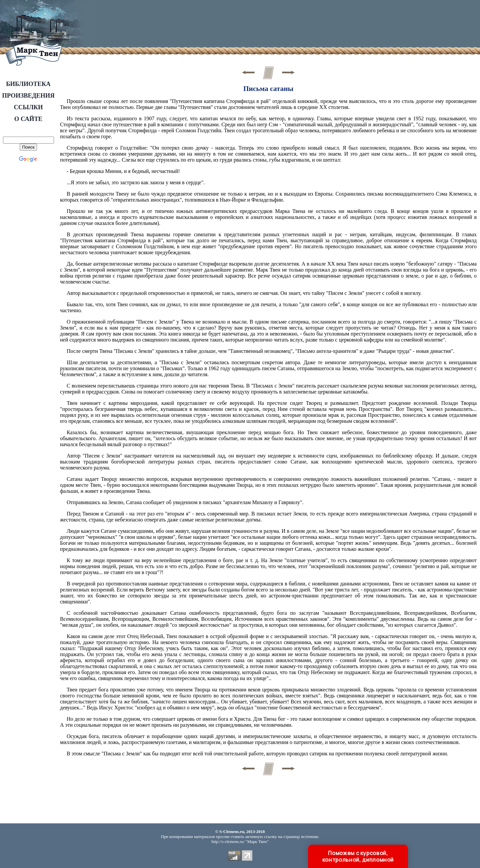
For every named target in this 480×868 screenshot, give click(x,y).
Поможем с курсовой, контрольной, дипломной (358, 856)
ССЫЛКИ (28, 107)
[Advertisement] (220, 25)
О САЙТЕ (28, 119)
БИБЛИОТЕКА (28, 84)
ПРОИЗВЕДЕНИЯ (28, 95)
